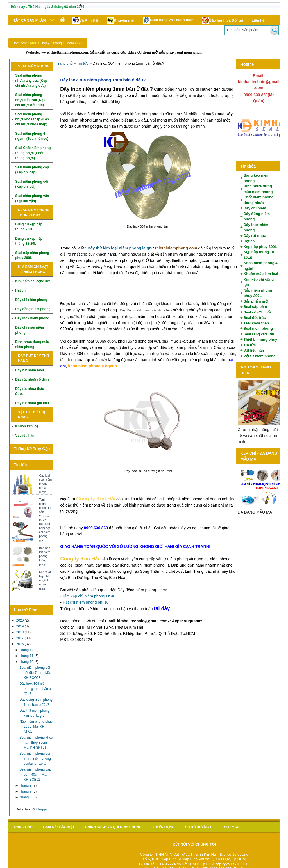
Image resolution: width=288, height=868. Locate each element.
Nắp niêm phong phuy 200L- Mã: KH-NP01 (36, 727)
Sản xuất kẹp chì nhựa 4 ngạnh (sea (45, 580)
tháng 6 (26, 797)
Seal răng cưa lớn (259, 334)
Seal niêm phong (258, 328)
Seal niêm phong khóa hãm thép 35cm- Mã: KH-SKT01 (36, 743)
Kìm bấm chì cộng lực (33, 281)
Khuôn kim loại (27, 426)
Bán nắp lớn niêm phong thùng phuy (45, 556)
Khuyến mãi (121, 20)
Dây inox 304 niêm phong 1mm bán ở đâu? (35, 689)
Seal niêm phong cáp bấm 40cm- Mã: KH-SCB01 (35, 775)
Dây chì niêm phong (31, 300)
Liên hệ (258, 20)
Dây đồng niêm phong (33, 309)
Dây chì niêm (255, 208)
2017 (21, 638)
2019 (21, 626)
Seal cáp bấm (255, 307)
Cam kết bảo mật (59, 827)
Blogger (42, 809)
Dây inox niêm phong (32, 318)
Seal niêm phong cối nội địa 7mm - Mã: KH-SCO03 (35, 673)
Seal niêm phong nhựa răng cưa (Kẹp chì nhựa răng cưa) (31, 81)
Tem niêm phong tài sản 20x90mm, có (45, 510)
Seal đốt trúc (255, 318)
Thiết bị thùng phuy (260, 339)
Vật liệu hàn (25, 436)
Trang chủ (64, 63)
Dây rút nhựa (255, 236)
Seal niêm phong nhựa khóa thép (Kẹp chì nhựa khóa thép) (32, 119)
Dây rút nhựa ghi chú (32, 403)
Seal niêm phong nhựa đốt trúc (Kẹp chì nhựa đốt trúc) (30, 100)
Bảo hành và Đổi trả (223, 20)
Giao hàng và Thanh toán (168, 20)
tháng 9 (26, 785)
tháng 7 (26, 791)
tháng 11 (27, 656)
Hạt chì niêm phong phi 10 (86, 602)
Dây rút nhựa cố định (32, 379)
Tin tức (250, 345)
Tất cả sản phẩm (30, 20)
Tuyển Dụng (163, 827)
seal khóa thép (256, 323)
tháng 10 (27, 662)
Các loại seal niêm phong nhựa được (45, 484)
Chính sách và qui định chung (113, 827)
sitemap (232, 827)
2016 (21, 644)
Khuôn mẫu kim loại (261, 274)
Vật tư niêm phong (260, 356)
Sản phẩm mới (256, 301)
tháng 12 (27, 650)
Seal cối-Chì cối (257, 312)
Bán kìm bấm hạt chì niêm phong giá (45, 532)
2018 (21, 632)
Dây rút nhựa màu (30, 370)
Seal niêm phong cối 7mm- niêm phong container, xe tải (35, 759)
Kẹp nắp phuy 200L (260, 247)
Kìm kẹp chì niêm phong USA (89, 596)
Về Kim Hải (85, 20)
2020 (21, 620)
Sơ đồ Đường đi (199, 827)
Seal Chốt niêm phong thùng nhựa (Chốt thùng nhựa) (33, 153)
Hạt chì (21, 290)
